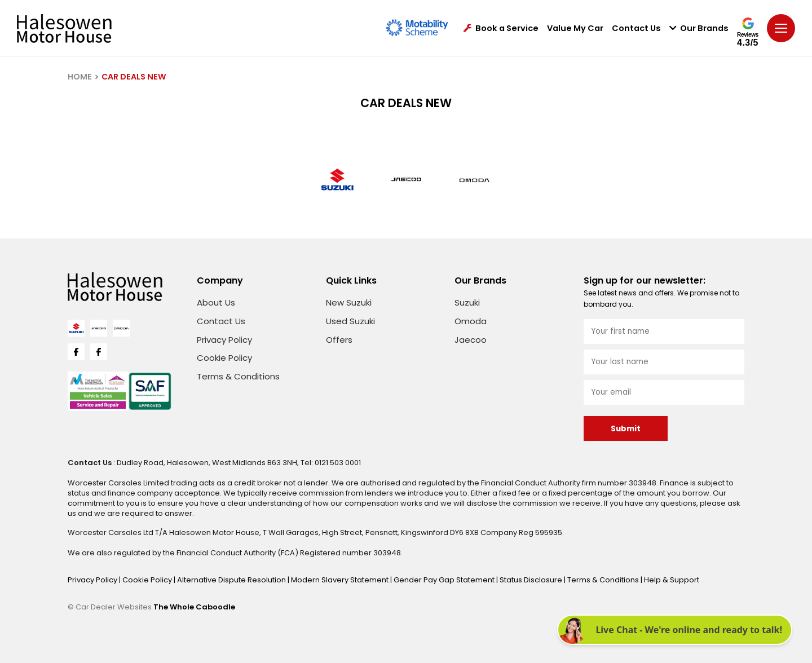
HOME (80, 77)
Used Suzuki (350, 321)
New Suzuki (349, 302)
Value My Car (575, 28)
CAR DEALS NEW (134, 77)
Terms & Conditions (238, 376)
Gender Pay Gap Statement (445, 580)
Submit (626, 429)
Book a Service (501, 28)
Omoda (471, 321)
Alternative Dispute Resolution (232, 580)
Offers (339, 340)
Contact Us (636, 28)
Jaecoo (471, 340)
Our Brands (699, 28)
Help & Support (672, 580)
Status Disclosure (532, 580)
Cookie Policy (224, 358)
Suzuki (467, 302)
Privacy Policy (224, 340)
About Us (216, 302)
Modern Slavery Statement (341, 580)
